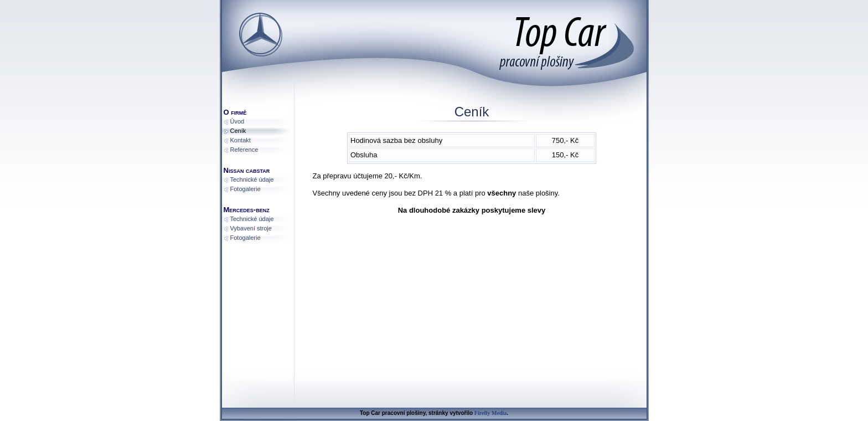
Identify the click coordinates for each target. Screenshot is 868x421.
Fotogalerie (246, 189)
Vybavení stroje (251, 228)
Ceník (238, 131)
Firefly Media (490, 413)
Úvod (237, 121)
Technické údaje (252, 179)
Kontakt (241, 140)
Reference (244, 150)
